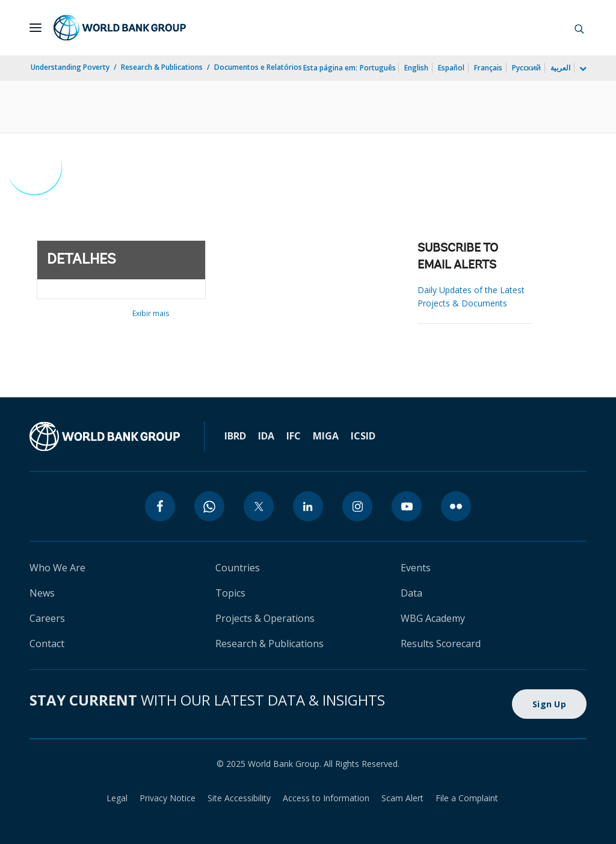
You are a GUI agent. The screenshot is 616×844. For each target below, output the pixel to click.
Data (411, 593)
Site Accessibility (239, 798)
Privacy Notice (168, 798)
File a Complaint (467, 798)
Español (451, 68)
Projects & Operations (265, 618)
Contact (47, 644)
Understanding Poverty (70, 67)
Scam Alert (402, 798)
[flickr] (456, 506)
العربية (560, 68)
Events (416, 568)
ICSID (363, 436)
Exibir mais (151, 313)
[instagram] (357, 506)
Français (488, 68)
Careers (47, 618)
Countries (238, 568)
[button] (579, 28)
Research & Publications (162, 67)
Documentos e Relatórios (258, 67)
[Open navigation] (35, 28)
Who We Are (57, 568)
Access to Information (326, 798)
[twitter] (259, 506)
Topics (230, 593)
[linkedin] (308, 506)
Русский (526, 68)
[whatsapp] (209, 506)
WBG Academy (433, 618)
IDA (266, 436)
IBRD (235, 436)
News (42, 593)
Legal (117, 798)
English (416, 68)
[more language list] (582, 69)
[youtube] (407, 506)
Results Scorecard (441, 644)
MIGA (326, 436)
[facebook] (160, 506)
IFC (294, 436)
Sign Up (549, 704)
